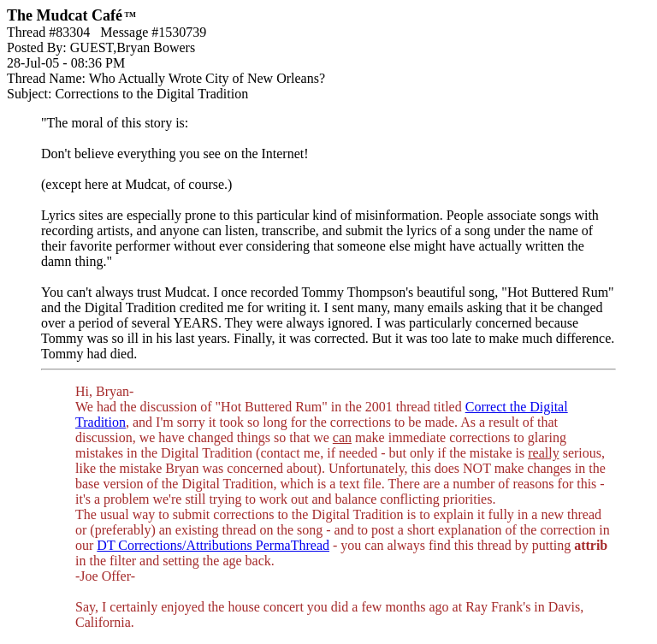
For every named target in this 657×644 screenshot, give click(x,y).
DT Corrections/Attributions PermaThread (213, 545)
